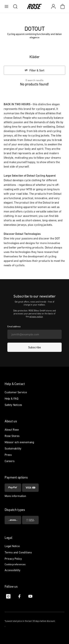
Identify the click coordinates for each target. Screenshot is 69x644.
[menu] (6, 6)
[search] (13, 6)
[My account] (53, 6)
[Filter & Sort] (34, 70)
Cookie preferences (15, 564)
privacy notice (36, 317)
